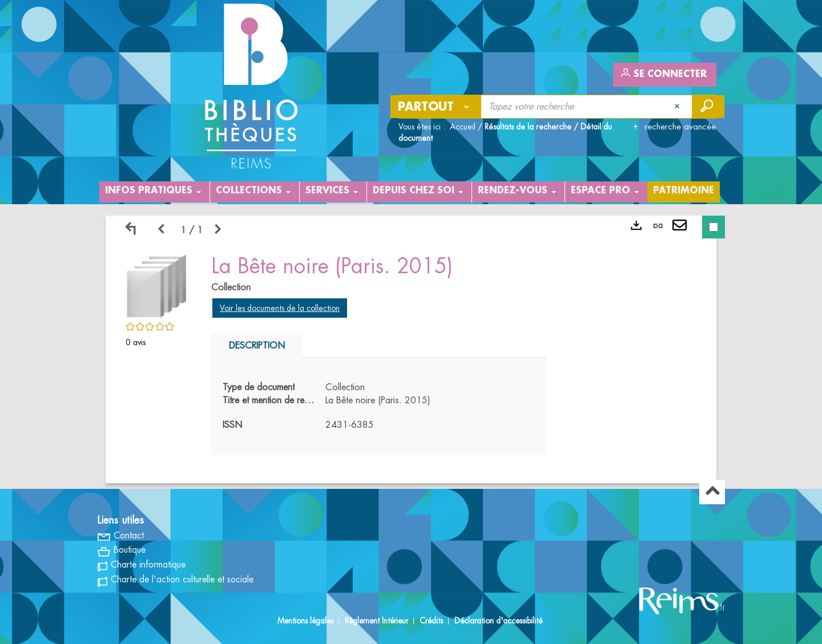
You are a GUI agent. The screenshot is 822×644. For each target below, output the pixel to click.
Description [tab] (257, 346)
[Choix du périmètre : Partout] (436, 107)
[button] (157, 284)
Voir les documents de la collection (280, 308)
